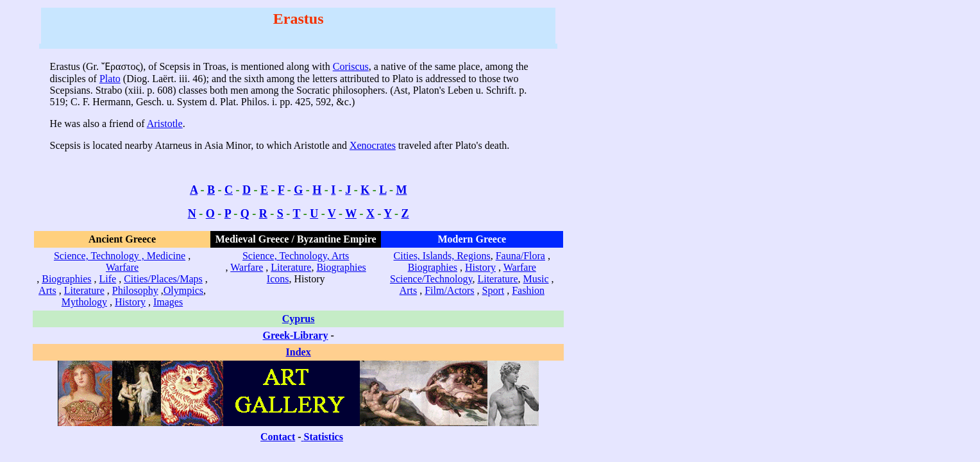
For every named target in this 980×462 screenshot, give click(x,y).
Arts (47, 290)
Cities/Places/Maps (163, 279)
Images (168, 302)
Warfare (122, 267)
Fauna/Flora (520, 256)
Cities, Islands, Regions (442, 256)
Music (536, 279)
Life (108, 279)
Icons (278, 279)
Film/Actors (449, 290)
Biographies (66, 279)
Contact (278, 437)
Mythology (84, 302)
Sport (494, 290)
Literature (84, 290)
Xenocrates (373, 145)
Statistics (324, 437)
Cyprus (299, 319)
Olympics (183, 290)
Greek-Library (296, 335)
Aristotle (165, 124)
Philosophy (135, 290)
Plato (110, 79)
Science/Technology (431, 279)
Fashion (528, 290)
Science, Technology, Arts (296, 256)
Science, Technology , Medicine (120, 256)
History (130, 302)
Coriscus (351, 66)
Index (299, 352)
